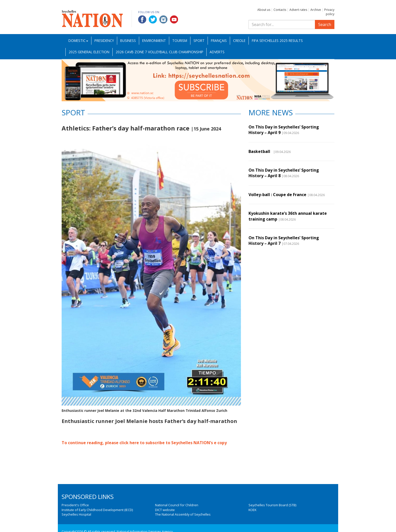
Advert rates (298, 10)
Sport (199, 41)
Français (219, 41)
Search (325, 24)
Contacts (280, 10)
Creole (239, 41)
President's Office (75, 505)
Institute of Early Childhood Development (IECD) (97, 510)
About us (264, 10)
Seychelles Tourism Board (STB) (272, 505)
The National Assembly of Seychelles (183, 514)
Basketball (260, 151)
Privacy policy (329, 12)
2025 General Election (89, 52)
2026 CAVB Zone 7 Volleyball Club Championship (159, 52)
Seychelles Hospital (76, 514)
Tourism (180, 41)
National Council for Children (177, 505)
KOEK (252, 510)
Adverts (217, 52)
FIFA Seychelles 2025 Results (277, 41)
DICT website (165, 510)
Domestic (78, 41)
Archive (316, 10)
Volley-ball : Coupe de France (277, 195)
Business (128, 41)
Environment (154, 41)
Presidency (104, 41)
